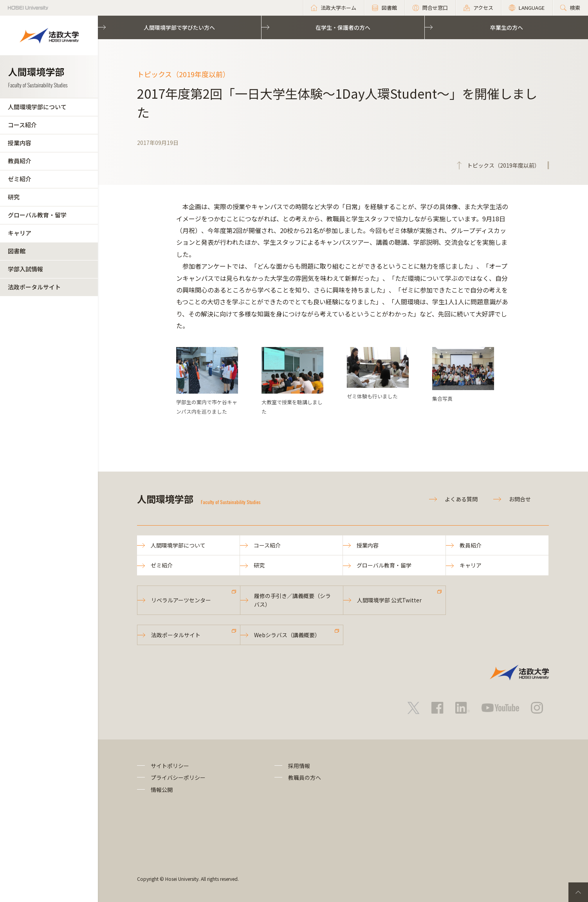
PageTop (578, 892)
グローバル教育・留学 (37, 215)
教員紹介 (20, 161)
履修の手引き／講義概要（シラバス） (292, 600)
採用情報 (299, 766)
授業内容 (20, 143)
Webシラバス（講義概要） (287, 635)
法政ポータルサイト (34, 287)
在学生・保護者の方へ (343, 27)
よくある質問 (461, 499)
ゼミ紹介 (20, 179)
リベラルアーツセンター (181, 600)
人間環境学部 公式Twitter (389, 600)
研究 (14, 197)
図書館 (17, 251)
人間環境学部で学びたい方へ (179, 27)
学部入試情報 (25, 269)
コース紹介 (22, 125)
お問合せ (520, 499)
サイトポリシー (170, 766)
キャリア (20, 233)
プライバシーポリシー (178, 777)
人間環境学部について (37, 107)
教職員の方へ (305, 777)
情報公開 (162, 790)
